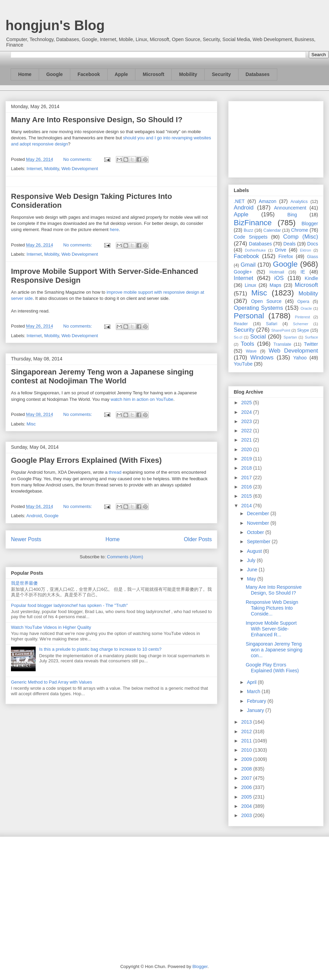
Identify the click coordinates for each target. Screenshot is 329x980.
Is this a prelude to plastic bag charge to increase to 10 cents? (100, 649)
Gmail (248, 265)
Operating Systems (258, 308)
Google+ (243, 272)
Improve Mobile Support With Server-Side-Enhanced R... (271, 629)
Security (221, 74)
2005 (247, 797)
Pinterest (303, 317)
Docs (313, 244)
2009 (247, 759)
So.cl (238, 337)
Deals (290, 244)
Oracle (306, 308)
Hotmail (277, 272)
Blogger (310, 224)
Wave (251, 351)
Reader (241, 324)
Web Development (80, 169)
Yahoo (300, 358)
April (252, 682)
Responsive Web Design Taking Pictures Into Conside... (272, 608)
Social (258, 337)
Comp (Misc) (301, 237)
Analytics (299, 202)
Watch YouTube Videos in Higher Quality (51, 627)
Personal (249, 316)
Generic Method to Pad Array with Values (52, 682)
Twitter (311, 344)
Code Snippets (251, 237)
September (259, 542)
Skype (303, 330)
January (256, 710)
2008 (247, 769)
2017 (247, 478)
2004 (247, 806)
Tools (248, 344)
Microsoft (153, 74)
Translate (282, 344)
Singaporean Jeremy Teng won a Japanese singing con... (274, 650)
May (252, 579)
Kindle (311, 278)
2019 (247, 459)
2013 (247, 722)
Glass (313, 257)
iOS (279, 278)
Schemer (301, 324)
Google (54, 74)
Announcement (290, 208)
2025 (247, 403)
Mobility (188, 74)
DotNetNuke (255, 250)
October (256, 532)
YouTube (243, 364)
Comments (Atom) (125, 557)
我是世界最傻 (24, 583)
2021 (247, 440)
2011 (247, 741)
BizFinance (253, 223)
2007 (247, 778)
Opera (303, 302)
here (114, 230)
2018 (247, 468)
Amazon (267, 201)
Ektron (305, 250)
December (258, 513)
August (255, 551)
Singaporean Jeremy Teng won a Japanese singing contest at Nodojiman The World (102, 376)
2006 (247, 787)
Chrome (300, 230)
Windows (262, 358)
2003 (247, 815)
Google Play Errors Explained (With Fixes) (86, 460)
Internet (34, 169)
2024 (247, 412)
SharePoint (281, 330)
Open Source (266, 301)
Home (25, 74)
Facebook (89, 74)
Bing (292, 215)
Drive (281, 250)
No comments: (78, 159)
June (253, 570)
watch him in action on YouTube (142, 399)
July (252, 560)
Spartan (290, 337)
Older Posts (198, 539)
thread (115, 472)
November (258, 523)
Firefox (286, 256)
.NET (239, 201)
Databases (258, 74)
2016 (247, 487)
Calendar (272, 230)
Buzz (248, 230)
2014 (247, 506)
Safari (272, 324)
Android (34, 516)
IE (303, 272)
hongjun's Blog (55, 25)
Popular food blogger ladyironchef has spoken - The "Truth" (69, 605)
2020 (247, 449)
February (257, 701)
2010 (247, 750)
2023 (247, 421)
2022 (247, 431)
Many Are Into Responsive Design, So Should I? (97, 120)
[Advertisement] (276, 138)
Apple (121, 74)
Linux (250, 285)
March (254, 691)
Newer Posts (26, 539)
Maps (276, 285)
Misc (31, 424)
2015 (247, 496)
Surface (311, 337)
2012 (247, 731)
